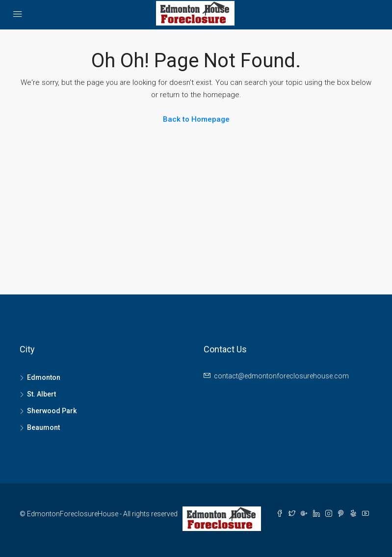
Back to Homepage (196, 119)
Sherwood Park (52, 411)
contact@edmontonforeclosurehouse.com (281, 376)
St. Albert (41, 394)
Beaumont (43, 427)
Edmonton (44, 377)
